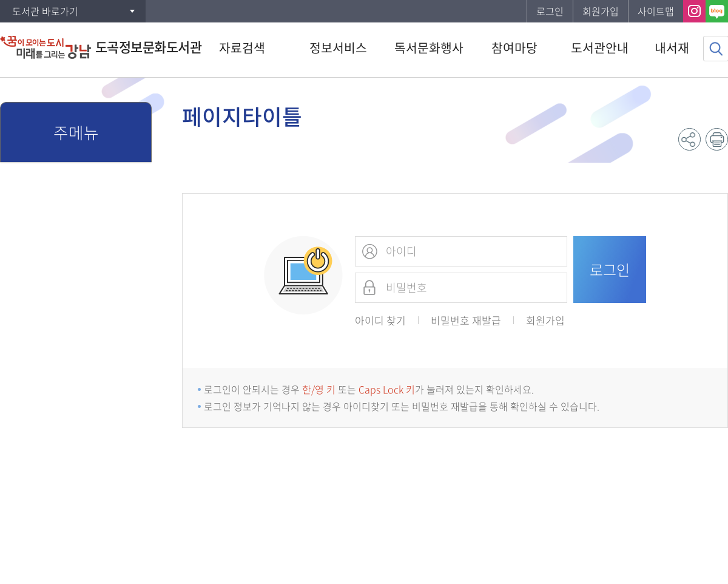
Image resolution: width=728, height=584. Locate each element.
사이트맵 (656, 11)
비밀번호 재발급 (466, 320)
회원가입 (601, 11)
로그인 (550, 11)
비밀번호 (369, 288)
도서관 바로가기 (45, 11)
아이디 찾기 (380, 320)
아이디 (369, 251)
